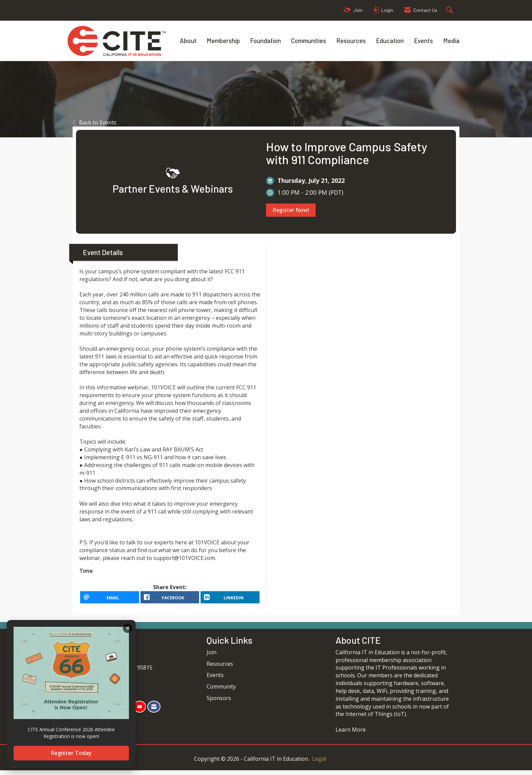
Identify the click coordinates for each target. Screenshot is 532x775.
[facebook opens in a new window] (170, 600)
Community (221, 691)
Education (390, 41)
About (188, 41)
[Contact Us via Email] (154, 711)
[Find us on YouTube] (140, 711)
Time (86, 571)
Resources (351, 41)
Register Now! (291, 210)
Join (212, 657)
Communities (309, 41)
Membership (223, 41)
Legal (319, 763)
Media (451, 41)
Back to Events (94, 122)
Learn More (351, 734)
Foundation (265, 41)
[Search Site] (450, 10)
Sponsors (219, 703)
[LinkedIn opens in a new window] (230, 600)
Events (423, 41)
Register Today (71, 753)
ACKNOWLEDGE (128, 628)
